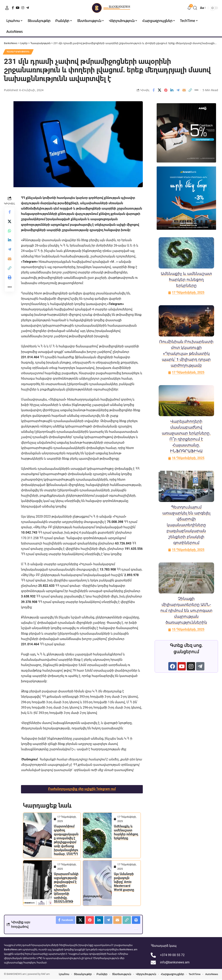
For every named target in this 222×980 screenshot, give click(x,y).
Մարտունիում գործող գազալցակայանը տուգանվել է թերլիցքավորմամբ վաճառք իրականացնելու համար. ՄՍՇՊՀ (66, 840)
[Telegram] (28, 8)
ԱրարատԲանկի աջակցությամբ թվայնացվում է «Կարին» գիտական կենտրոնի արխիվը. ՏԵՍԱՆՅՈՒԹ (66, 888)
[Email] (184, 90)
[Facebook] (13, 8)
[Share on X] (160, 90)
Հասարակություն (19, 52)
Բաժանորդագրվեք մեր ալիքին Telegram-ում (82, 789)
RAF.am (45, 975)
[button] (7, 8)
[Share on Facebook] (153, 90)
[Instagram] (23, 8)
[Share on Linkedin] (172, 90)
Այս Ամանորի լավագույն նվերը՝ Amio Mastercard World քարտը (124, 882)
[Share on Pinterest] (166, 90)
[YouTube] (18, 8)
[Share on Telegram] (178, 90)
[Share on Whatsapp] (10, 231)
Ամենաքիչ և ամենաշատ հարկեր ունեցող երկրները (126, 832)
